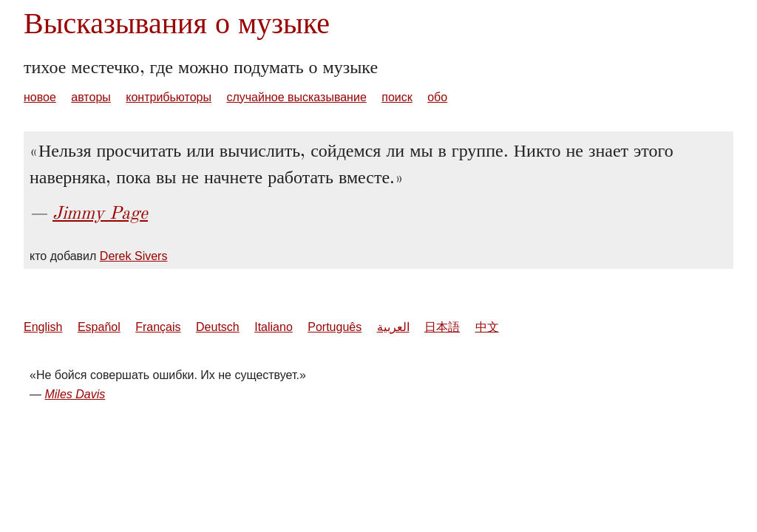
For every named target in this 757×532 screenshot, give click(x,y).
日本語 (442, 327)
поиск (397, 97)
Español (99, 327)
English (43, 327)
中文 (487, 327)
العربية (393, 327)
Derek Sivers (134, 256)
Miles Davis (75, 394)
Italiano (274, 327)
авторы (91, 97)
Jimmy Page (100, 213)
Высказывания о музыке (177, 23)
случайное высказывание (296, 97)
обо (437, 97)
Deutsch (218, 327)
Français (158, 327)
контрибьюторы (169, 97)
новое (40, 97)
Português (335, 327)
